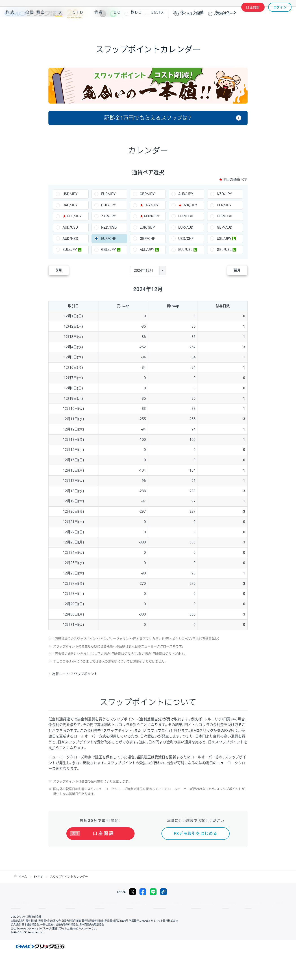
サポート (225, 14)
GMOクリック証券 (44, 14)
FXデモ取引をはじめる (196, 833)
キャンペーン (226, 27)
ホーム (23, 879)
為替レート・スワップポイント (77, 674)
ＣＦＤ (78, 27)
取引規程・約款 (20, 905)
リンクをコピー (163, 894)
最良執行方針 (120, 905)
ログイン (280, 14)
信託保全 (205, 905)
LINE (113, 14)
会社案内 (242, 905)
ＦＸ (59, 27)
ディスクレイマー (182, 905)
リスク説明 (223, 905)
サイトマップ (43, 905)
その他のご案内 (67, 905)
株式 (10, 27)
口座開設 (253, 14)
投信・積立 (35, 27)
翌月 (234, 270)
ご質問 (191, 14)
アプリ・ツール (258, 26)
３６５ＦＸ (157, 27)
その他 (198, 27)
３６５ (178, 27)
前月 (62, 270)
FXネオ (39, 879)
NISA (286, 27)
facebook (143, 894)
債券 (99, 27)
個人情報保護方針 (94, 905)
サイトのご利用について (149, 905)
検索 (126, 14)
